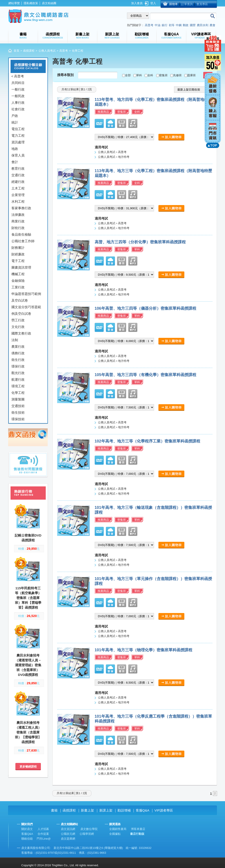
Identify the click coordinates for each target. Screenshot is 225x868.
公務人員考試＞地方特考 (114, 157)
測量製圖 (18, 399)
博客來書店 (138, 829)
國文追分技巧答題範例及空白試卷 (26, 310)
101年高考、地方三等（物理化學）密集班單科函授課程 (143, 650)
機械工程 (18, 274)
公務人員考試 (47, 51)
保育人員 (18, 155)
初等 (172, 25)
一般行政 (18, 89)
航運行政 (18, 379)
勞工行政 (18, 320)
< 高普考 (18, 76)
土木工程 (18, 188)
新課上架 (106, 810)
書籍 (54, 810)
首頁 (16, 51)
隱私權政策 (31, 3)
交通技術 (18, 406)
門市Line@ (44, 839)
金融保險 (18, 281)
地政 (15, 149)
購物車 (173, 4)
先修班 (177, 75)
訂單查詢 (187, 4)
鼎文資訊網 (68, 829)
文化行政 (18, 327)
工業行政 (18, 287)
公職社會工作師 (23, 241)
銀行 (165, 25)
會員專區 (202, 4)
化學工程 (18, 393)
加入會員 (137, 3)
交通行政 (18, 175)
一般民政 (18, 96)
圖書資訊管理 (21, 267)
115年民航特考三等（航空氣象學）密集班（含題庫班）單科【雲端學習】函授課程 (28, 598)
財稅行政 (18, 228)
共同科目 (18, 83)
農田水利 (203, 25)
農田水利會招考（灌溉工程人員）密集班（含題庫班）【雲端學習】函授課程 (28, 732)
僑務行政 (18, 353)
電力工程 (18, 136)
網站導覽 (14, 3)
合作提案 (43, 834)
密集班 (163, 75)
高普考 (149, 25)
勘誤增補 (124, 810)
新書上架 (87, 810)
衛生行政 (18, 360)
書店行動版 (137, 834)
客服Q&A (143, 810)
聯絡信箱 (27, 839)
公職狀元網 (68, 834)
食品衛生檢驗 (21, 234)
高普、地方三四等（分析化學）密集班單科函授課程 (140, 242)
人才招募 (43, 829)
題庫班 (191, 75)
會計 (15, 162)
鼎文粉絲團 (49, 3)
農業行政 (18, 347)
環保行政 (18, 366)
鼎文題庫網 (68, 839)
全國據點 (115, 834)
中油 (158, 25)
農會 (212, 25)
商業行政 (18, 221)
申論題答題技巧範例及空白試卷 (26, 297)
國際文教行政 (21, 333)
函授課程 (29, 51)
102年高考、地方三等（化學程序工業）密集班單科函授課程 (147, 441)
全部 (128, 75)
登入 (153, 3)
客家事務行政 (21, 208)
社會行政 (18, 109)
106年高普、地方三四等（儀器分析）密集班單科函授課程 (145, 308)
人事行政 (18, 103)
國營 (193, 25)
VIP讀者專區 (164, 810)
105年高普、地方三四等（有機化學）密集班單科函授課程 (145, 375)
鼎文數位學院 (89, 829)
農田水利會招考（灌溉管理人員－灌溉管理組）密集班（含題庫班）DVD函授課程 (28, 665)
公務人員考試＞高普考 (112, 152)
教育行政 (18, 168)
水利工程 (18, 201)
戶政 (15, 116)
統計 (15, 122)
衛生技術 (18, 412)
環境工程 (18, 386)
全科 (150, 75)
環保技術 (18, 419)
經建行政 (18, 182)
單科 (139, 75)
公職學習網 (87, 834)
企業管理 (18, 195)
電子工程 (18, 261)
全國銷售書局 (118, 829)
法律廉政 (18, 215)
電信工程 (18, 129)
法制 (15, 340)
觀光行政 (18, 373)
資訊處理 (18, 142)
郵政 (186, 25)
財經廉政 (18, 254)
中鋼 (179, 25)
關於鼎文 (27, 829)
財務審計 (18, 248)
